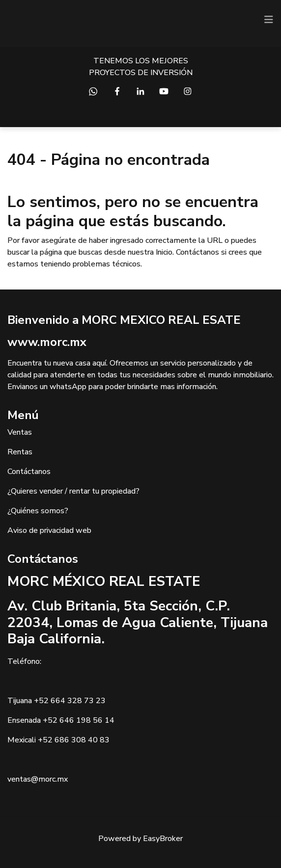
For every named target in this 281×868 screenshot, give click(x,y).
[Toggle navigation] (269, 20)
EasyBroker (163, 839)
